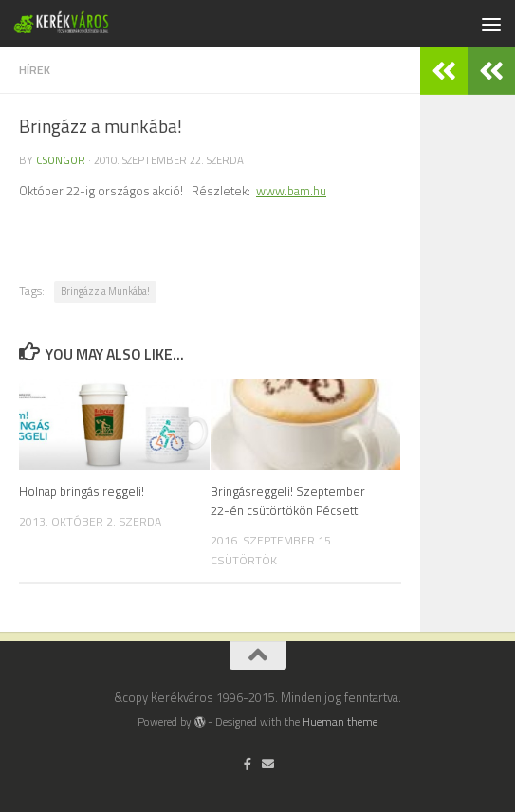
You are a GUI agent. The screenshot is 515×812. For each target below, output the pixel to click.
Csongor (61, 160)
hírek (35, 70)
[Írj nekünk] (268, 764)
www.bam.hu (291, 191)
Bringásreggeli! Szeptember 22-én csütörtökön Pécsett (288, 501)
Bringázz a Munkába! (105, 291)
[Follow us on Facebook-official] (248, 764)
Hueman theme (340, 722)
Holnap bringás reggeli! (82, 491)
